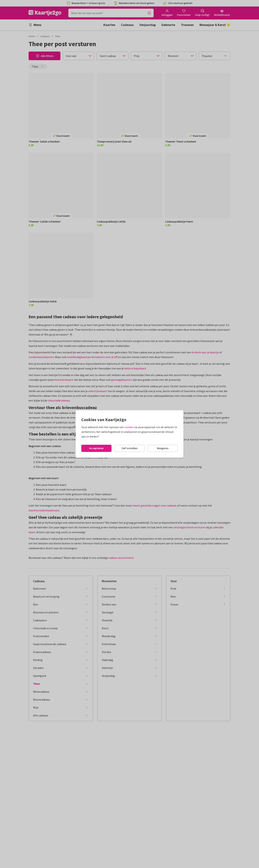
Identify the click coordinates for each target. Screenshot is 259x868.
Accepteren (96, 448)
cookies (129, 427)
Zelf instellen (129, 448)
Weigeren (163, 448)
